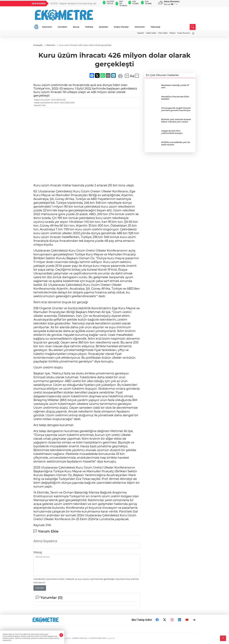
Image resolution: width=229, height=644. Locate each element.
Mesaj (38, 552)
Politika (89, 27)
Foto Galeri (163, 33)
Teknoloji (155, 27)
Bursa (76, 27)
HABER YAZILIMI (79, 638)
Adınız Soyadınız (45, 541)
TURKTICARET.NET (98, 638)
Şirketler (104, 27)
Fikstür (172, 33)
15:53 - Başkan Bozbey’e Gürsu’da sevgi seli (73, 4)
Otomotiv (140, 27)
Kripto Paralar (121, 27)
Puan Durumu (184, 33)
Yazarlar (141, 33)
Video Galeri (151, 33)
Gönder (40, 588)
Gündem (62, 27)
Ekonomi (47, 27)
